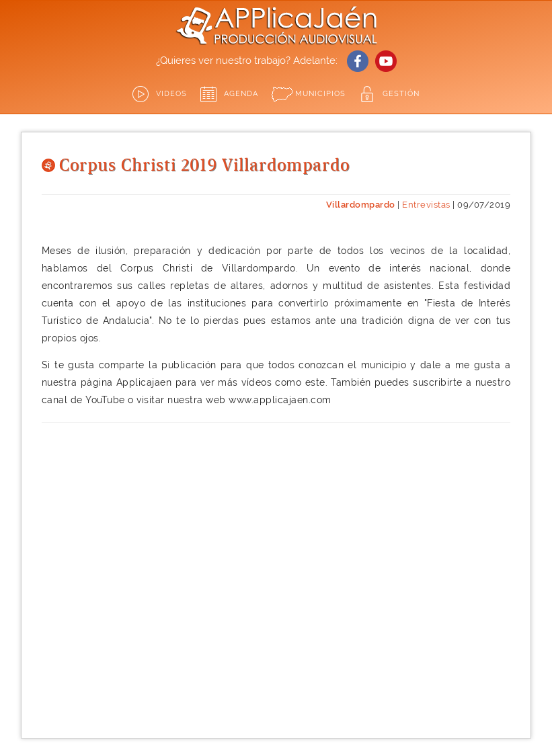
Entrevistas (426, 205)
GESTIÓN (401, 94)
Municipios (320, 94)
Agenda (241, 94)
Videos (171, 94)
